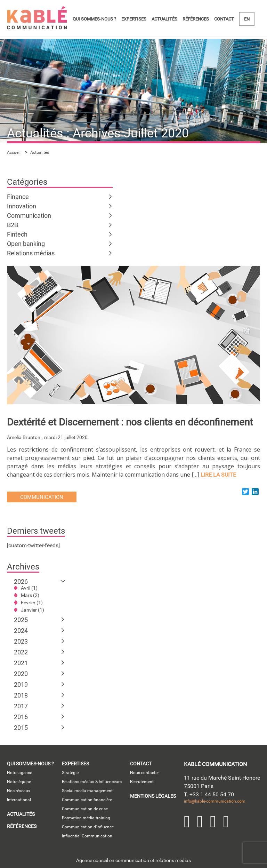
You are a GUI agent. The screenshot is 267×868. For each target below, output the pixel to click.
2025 (21, 620)
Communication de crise (85, 809)
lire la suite (218, 475)
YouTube (213, 822)
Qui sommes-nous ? (94, 19)
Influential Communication (87, 836)
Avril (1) (29, 588)
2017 (21, 706)
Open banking (26, 244)
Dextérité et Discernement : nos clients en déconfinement (130, 422)
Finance (18, 197)
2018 (21, 695)
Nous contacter (144, 773)
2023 (21, 641)
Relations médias (31, 253)
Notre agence (19, 773)
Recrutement (142, 782)
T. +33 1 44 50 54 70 (209, 794)
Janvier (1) (33, 610)
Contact (224, 19)
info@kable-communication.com (215, 801)
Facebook (226, 822)
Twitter (200, 822)
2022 (21, 652)
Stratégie (70, 773)
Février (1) (32, 603)
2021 (21, 663)
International (19, 800)
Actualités (164, 19)
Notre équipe (19, 782)
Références (196, 19)
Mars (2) (30, 595)
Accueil (14, 152)
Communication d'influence (88, 827)
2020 (21, 674)
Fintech (17, 234)
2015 (21, 728)
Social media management (87, 791)
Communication (29, 216)
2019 (21, 684)
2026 (21, 582)
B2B (13, 225)
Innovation (22, 206)
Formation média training (86, 818)
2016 (21, 717)
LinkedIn (187, 822)
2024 (21, 631)
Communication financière (87, 800)
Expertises (134, 19)
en (247, 19)
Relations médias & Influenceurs (92, 782)
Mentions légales (153, 796)
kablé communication (215, 764)
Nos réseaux (19, 791)
